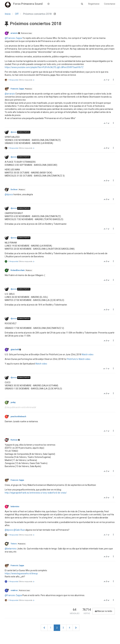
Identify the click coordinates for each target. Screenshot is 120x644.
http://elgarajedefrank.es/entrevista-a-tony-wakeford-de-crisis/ (36, 493)
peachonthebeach (18, 417)
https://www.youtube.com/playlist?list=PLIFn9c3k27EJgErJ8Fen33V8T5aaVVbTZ (44, 67)
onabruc (14, 590)
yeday (13, 402)
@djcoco (22, 190)
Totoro (14, 544)
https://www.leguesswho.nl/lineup (21, 574)
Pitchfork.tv (73, 359)
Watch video (88, 354)
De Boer (14, 190)
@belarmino (22, 544)
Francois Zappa (17, 89)
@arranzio (28, 89)
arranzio (14, 33)
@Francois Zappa (26, 33)
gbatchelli (15, 350)
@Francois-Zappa (13, 38)
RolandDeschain (18, 270)
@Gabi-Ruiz (19, 530)
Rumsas (14, 440)
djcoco (14, 132)
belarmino (15, 507)
